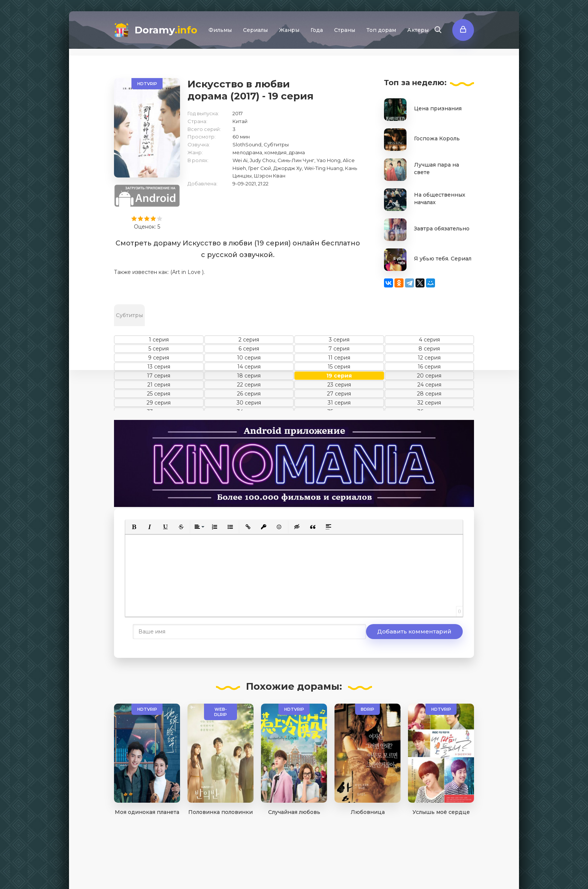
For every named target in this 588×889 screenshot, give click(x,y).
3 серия (339, 340)
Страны (345, 30)
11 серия (339, 358)
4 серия (429, 340)
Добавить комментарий (174, 631)
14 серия (249, 367)
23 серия (339, 385)
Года (317, 30)
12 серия (429, 358)
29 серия (159, 403)
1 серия (159, 340)
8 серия (429, 349)
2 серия (249, 340)
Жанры (289, 30)
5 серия (159, 349)
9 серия (159, 358)
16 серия (429, 367)
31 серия (339, 403)
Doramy (166, 30)
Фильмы (220, 30)
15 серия (339, 367)
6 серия (249, 349)
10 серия (249, 358)
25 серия (159, 394)
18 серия (249, 376)
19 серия (339, 376)
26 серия (249, 394)
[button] (134, 527)
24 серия (429, 385)
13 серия (159, 367)
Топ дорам (381, 30)
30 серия (249, 403)
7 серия (339, 349)
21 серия (159, 385)
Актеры (418, 30)
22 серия (249, 385)
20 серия (429, 376)
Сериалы (255, 30)
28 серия (429, 394)
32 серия (429, 403)
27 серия (339, 394)
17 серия (159, 376)
